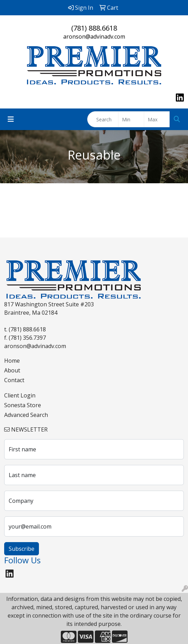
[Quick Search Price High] (157, 119)
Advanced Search (26, 415)
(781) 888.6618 (94, 28)
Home (12, 361)
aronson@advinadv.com (94, 37)
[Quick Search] (103, 119)
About (12, 370)
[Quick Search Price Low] (131, 119)
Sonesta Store (23, 405)
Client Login (20, 395)
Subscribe (22, 549)
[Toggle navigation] (11, 119)
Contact (14, 380)
